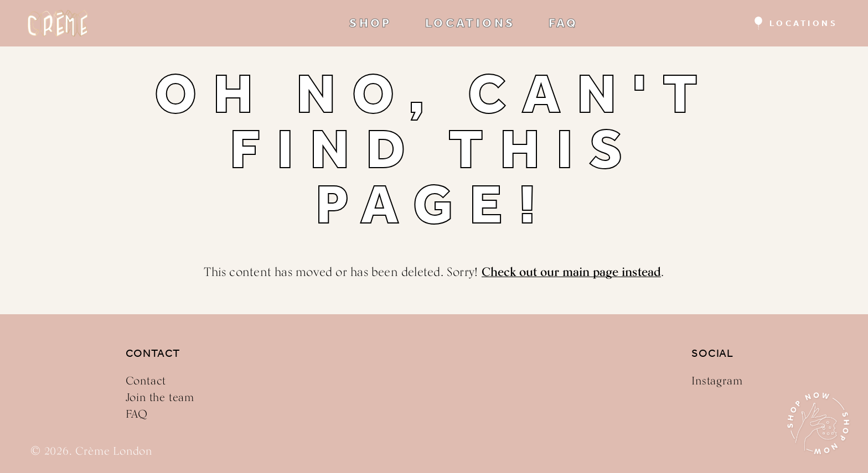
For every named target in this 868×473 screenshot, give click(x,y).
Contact (146, 381)
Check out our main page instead (572, 272)
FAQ (564, 23)
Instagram (717, 381)
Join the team (160, 397)
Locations (804, 23)
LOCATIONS (470, 23)
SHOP (371, 23)
